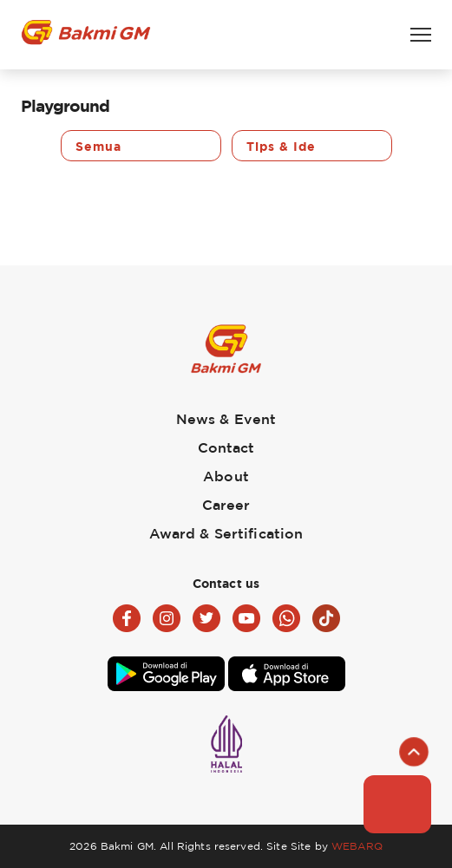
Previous (31, 146)
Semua (98, 146)
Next (421, 146)
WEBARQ (357, 846)
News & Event (226, 419)
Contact (226, 447)
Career (226, 505)
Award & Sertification (226, 533)
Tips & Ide (281, 146)
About (226, 476)
